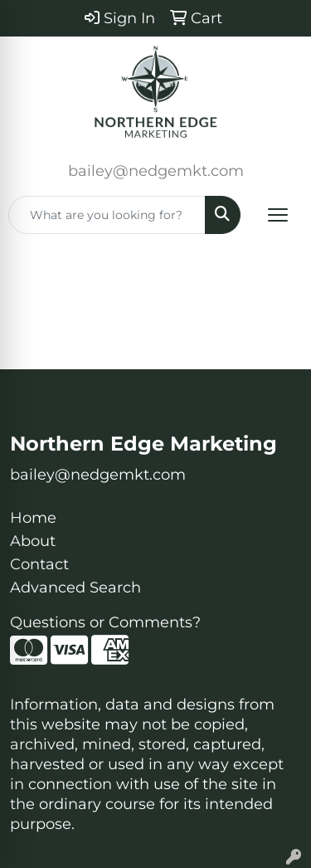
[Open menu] (278, 215)
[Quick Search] (107, 215)
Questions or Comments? (105, 622)
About (33, 541)
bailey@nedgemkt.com (156, 171)
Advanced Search (75, 588)
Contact (39, 564)
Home (33, 518)
